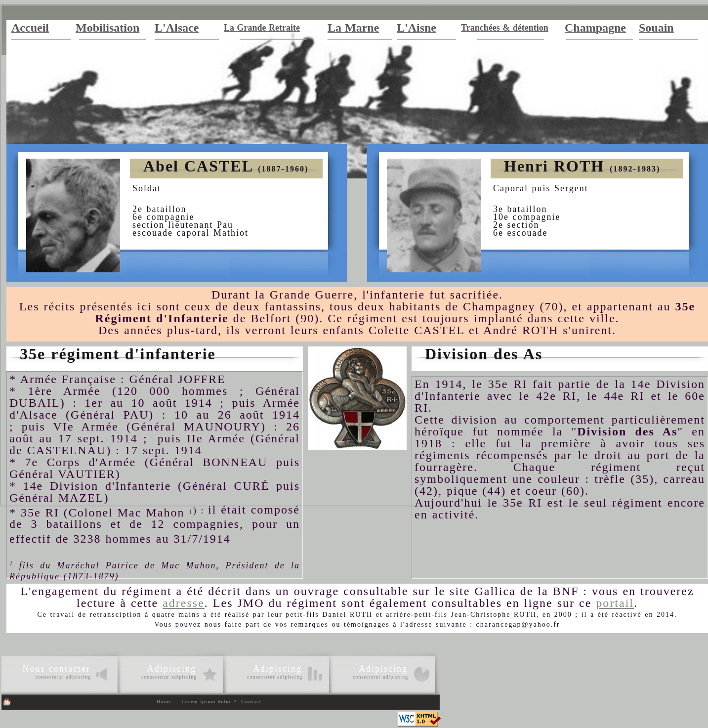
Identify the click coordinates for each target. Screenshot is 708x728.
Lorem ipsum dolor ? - (211, 702)
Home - (166, 702)
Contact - (253, 702)
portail (615, 603)
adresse (184, 603)
